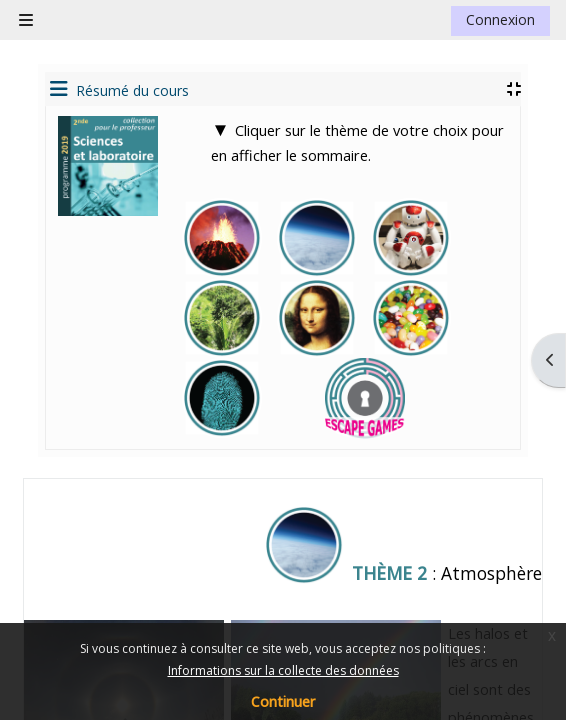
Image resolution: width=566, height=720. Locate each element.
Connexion (500, 19)
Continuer (283, 701)
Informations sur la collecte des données (283, 670)
